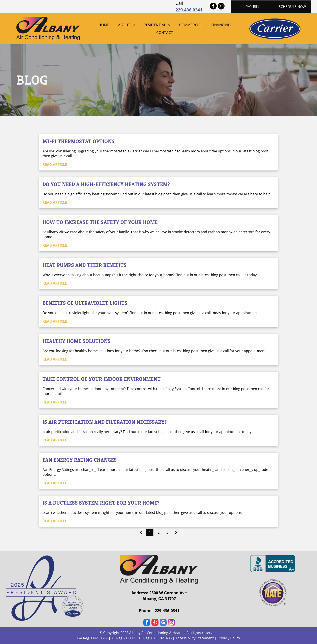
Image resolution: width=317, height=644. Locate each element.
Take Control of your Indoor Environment (102, 379)
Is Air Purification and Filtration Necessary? (105, 422)
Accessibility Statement (195, 638)
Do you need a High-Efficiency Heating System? (106, 184)
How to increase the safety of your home (100, 222)
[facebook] (213, 7)
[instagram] (221, 7)
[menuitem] (104, 25)
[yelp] (155, 623)
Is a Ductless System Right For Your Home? (101, 503)
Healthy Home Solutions (76, 341)
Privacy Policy (229, 638)
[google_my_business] (163, 623)
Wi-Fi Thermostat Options (78, 141)
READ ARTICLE (55, 165)
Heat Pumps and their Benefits (85, 265)
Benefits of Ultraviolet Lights (85, 303)
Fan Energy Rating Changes (80, 460)
